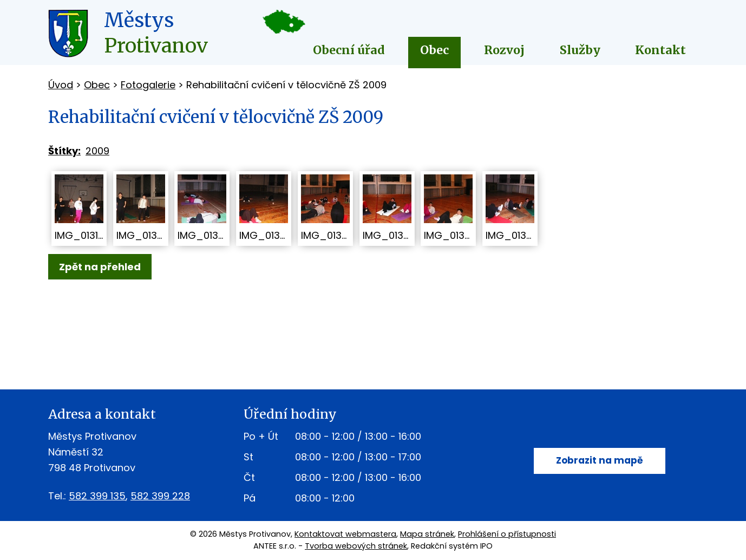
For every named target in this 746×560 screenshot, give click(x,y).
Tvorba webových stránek (356, 546)
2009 (97, 151)
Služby (580, 50)
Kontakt (660, 50)
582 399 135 (97, 496)
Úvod (61, 85)
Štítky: (64, 151)
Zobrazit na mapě (600, 461)
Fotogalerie (148, 85)
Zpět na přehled (100, 267)
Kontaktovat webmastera (345, 534)
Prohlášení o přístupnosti (507, 534)
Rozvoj (504, 50)
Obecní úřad (349, 50)
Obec (434, 50)
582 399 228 (160, 496)
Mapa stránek (427, 534)
